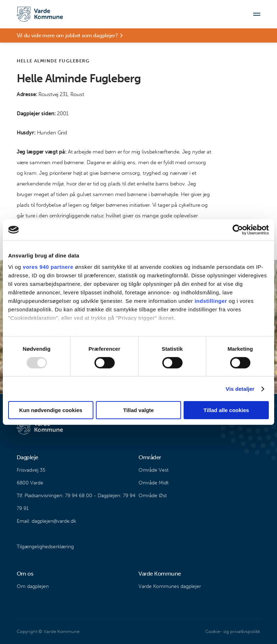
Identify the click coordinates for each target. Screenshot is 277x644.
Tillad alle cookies (226, 410)
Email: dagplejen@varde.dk (46, 521)
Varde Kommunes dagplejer (170, 586)
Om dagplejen (33, 586)
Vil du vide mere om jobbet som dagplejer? (67, 35)
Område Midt (154, 483)
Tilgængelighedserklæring (45, 547)
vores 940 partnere (48, 267)
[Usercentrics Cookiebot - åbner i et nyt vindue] (238, 230)
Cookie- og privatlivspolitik (233, 631)
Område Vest (154, 470)
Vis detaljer (240, 389)
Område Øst (153, 496)
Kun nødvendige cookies (51, 410)
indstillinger (211, 301)
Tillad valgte (138, 410)
